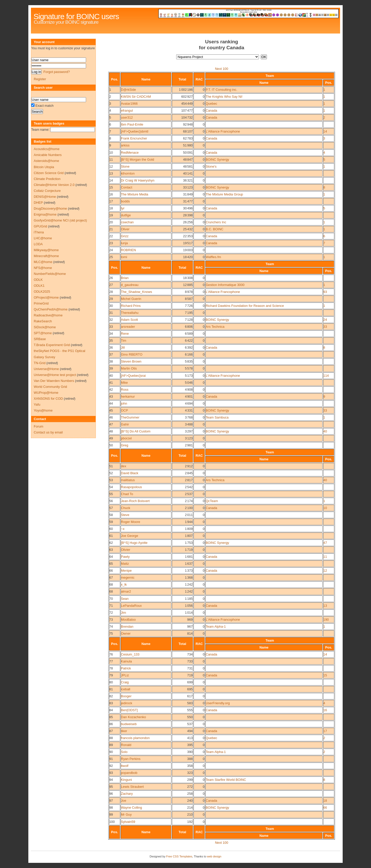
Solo (124, 752)
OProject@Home (46, 297)
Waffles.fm (213, 257)
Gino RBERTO (132, 354)
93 (325, 292)
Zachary (127, 794)
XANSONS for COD (48, 399)
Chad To (127, 494)
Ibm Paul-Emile (132, 124)
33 (111, 327)
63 (111, 550)
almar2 (126, 591)
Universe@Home (46, 369)
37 (111, 354)
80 (111, 682)
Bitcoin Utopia (44, 167)
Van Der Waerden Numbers (54, 381)
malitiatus (128, 480)
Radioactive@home (48, 315)
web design (214, 856)
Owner (126, 633)
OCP (124, 410)
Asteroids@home (46, 161)
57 (111, 508)
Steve (125, 515)
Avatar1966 (129, 104)
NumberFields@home (50, 274)
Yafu (37, 404)
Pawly (125, 557)
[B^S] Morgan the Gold (137, 159)
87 (111, 731)
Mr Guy (126, 814)
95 (111, 787)
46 (111, 417)
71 (111, 606)
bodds (125, 201)
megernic (128, 578)
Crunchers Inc (216, 222)
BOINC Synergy (217, 159)
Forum (39, 426)
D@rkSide (128, 90)
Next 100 (221, 69)
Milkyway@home (46, 250)
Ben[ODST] (129, 710)
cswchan (127, 222)
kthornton (128, 173)
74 (111, 627)
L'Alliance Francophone (223, 131)
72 (111, 613)
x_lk (124, 584)
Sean (125, 599)
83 (111, 703)
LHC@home (43, 238)
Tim (124, 341)
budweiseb (129, 724)
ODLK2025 (42, 292)
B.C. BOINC (214, 229)
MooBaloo (128, 620)
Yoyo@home (43, 410)
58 (111, 515)
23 (111, 243)
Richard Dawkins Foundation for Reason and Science (245, 306)
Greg (124, 445)
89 (111, 745)
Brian (125, 278)
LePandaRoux (131, 606)
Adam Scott (129, 320)
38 (111, 361)
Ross (125, 390)
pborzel (126, 438)
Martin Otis (129, 368)
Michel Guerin (131, 299)
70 (111, 599)
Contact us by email (48, 432)
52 (111, 473)
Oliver (125, 229)
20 (111, 222)
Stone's (211, 166)
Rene (125, 334)
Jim (123, 613)
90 (111, 752)
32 (111, 320)
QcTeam (212, 501)
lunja (124, 243)
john (124, 403)
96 (111, 794)
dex (124, 466)
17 (111, 201)
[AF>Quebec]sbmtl (134, 131)
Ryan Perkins (131, 759)
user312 (127, 117)
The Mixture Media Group (224, 194)
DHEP (38, 203)
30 (111, 306)
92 (111, 766)
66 (111, 571)
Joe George (129, 536)
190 (326, 620)
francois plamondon (135, 738)
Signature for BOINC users (76, 16)
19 (111, 215)
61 (111, 536)
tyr (123, 208)
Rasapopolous (131, 487)
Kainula (126, 661)
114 (326, 376)
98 (111, 808)
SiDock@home (45, 327)
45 (111, 410)
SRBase (40, 339)
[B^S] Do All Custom (136, 431)
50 (111, 445)
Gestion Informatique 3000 (225, 285)
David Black (130, 473)
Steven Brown (131, 361)
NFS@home (43, 268)
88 (111, 738)
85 (111, 717)
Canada (211, 110)
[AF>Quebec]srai (133, 376)
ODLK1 (39, 286)
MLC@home (43, 262)
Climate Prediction (47, 179)
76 (111, 654)
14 (325, 131)
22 (111, 236)
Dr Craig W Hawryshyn (138, 180)
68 (111, 584)
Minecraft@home (46, 256)
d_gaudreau (130, 285)
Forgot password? (56, 72)
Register (40, 79)
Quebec (211, 104)
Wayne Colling (131, 808)
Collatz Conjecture (47, 191)
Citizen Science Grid (49, 173)
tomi (124, 257)
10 (111, 153)
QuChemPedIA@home (51, 309)
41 (111, 383)
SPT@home (43, 333)
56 (111, 501)
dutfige (126, 215)
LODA (38, 244)
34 (111, 334)
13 (111, 173)
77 (111, 661)
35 (111, 341)
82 (111, 696)
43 (111, 396)
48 (111, 431)
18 (111, 208)
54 (111, 487)
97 (111, 801)
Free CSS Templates (179, 856)
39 (111, 368)
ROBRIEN (128, 250)
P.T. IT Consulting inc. (221, 90)
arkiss (125, 145)
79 (111, 675)
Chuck (125, 508)
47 (111, 424)
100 (112, 822)
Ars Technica (215, 327)
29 (111, 299)
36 (111, 347)
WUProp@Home (46, 393)
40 (111, 376)
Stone (125, 166)
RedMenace (130, 153)
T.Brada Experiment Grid (52, 345)
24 (111, 250)
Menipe (126, 571)
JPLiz (125, 675)
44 (111, 403)
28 (111, 292)
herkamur (128, 396)
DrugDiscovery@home (50, 208)
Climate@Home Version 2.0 (54, 185)
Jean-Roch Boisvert (135, 501)
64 (111, 557)
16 (111, 194)
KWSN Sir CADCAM (136, 97)
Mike (124, 383)
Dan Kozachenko (133, 717)
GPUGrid (40, 226)
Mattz (125, 564)
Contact (127, 187)
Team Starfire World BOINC (226, 780)
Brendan (127, 627)
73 (111, 620)
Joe (124, 801)
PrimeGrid (41, 303)
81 (111, 689)
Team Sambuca (217, 417)
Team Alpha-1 (216, 627)
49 (111, 438)
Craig (125, 682)
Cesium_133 (130, 654)
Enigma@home (45, 214)
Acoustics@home (47, 149)
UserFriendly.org (218, 703)
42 (111, 390)
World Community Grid (50, 387)
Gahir (125, 424)
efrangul (127, 110)
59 (111, 522)
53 (111, 480)
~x (123, 529)
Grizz (125, 236)
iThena (39, 232)
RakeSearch (43, 321)
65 (111, 564)
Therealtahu (130, 313)
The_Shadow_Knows (136, 292)
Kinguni (126, 780)
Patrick (126, 668)
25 (111, 257)
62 (111, 543)
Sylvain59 (128, 822)
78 (111, 668)
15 (111, 187)
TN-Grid (40, 363)
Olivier (125, 550)
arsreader (128, 327)
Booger (126, 696)
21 (111, 229)
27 (111, 285)
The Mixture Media (134, 194)
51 (111, 466)
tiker (124, 731)
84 (111, 710)
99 (111, 814)
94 (111, 780)
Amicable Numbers (48, 155)
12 (111, 166)
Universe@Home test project (55, 375)
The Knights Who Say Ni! (224, 97)
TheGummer (130, 417)
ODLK (38, 280)
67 (111, 578)
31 (111, 313)
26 (111, 278)
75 (111, 633)
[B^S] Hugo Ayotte (134, 543)
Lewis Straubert (132, 787)
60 (111, 529)
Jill (123, 347)
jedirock (127, 703)
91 (111, 759)
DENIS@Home (45, 197)
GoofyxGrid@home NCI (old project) (60, 220)
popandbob (129, 773)
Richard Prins (131, 306)
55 (111, 494)
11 (111, 159)
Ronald (126, 745)
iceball (125, 689)
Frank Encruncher (134, 138)
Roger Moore (130, 522)
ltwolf (125, 766)
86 (111, 724)
